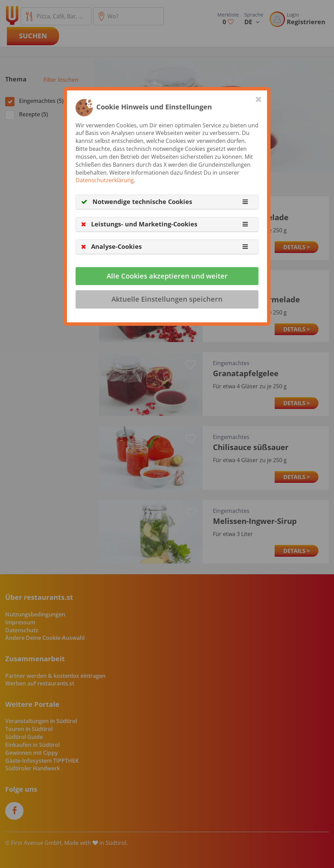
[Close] (259, 99)
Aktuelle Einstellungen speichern (167, 299)
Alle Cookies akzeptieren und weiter (167, 276)
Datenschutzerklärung (105, 180)
